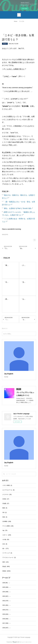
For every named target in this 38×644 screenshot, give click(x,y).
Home (16, 21)
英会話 (6, 566)
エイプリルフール (8, 490)
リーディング (7, 553)
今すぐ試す (25, 9)
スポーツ (7, 535)
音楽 (5, 517)
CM (5, 512)
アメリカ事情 (8, 526)
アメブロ (22, 21)
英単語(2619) (5, 235)
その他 (6, 540)
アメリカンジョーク (9, 557)
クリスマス (7, 495)
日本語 (6, 499)
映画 (5, 508)
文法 (5, 544)
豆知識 (6, 503)
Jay (5, 530)
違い (5, 549)
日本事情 (7, 521)
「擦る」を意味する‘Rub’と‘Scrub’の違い (17, 208)
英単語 (5, 44)
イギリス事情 (7, 485)
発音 (5, 562)
